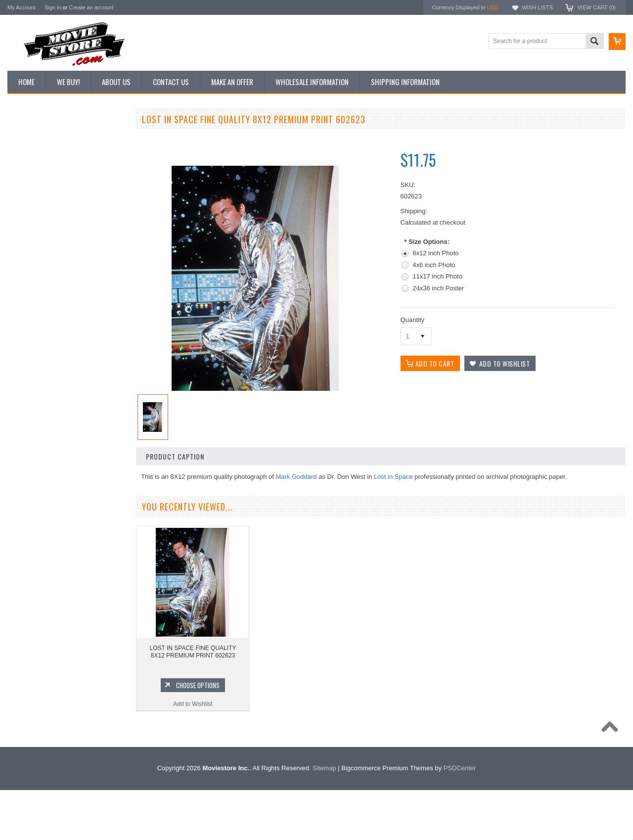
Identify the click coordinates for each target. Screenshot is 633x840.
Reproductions (32, 205)
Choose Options (72, 521)
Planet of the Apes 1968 (44, 678)
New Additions (32, 138)
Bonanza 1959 (32, 745)
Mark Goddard (296, 477)
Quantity (412, 320)
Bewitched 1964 (34, 711)
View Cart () (597, 7)
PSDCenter (460, 818)
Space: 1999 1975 (37, 661)
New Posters (30, 222)
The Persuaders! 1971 (42, 695)
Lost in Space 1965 (38, 645)
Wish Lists (537, 7)
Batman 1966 (30, 594)
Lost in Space (393, 477)
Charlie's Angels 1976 (42, 628)
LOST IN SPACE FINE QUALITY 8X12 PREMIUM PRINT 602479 (67, 488)
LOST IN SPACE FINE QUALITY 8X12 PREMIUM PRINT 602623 (193, 652)
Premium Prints (33, 238)
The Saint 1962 (33, 728)
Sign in (53, 7)
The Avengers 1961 (39, 611)
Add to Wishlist (67, 540)
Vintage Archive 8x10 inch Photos (57, 155)
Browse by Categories (42, 188)
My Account (22, 7)
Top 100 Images (34, 172)
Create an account (91, 7)
